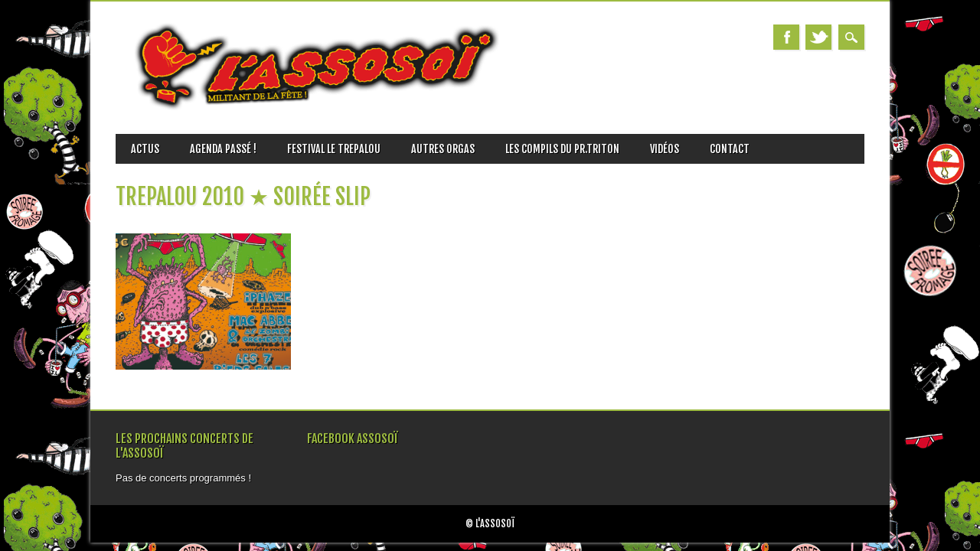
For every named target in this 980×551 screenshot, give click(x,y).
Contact (730, 149)
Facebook (786, 37)
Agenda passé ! (223, 149)
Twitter (818, 37)
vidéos (665, 149)
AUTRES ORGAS (443, 149)
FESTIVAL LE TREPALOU (334, 149)
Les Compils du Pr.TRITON (562, 149)
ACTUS (145, 149)
